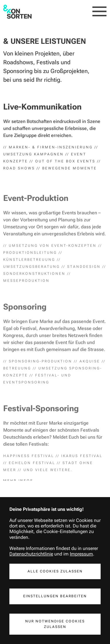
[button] (100, 12)
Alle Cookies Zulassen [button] (55, 571)
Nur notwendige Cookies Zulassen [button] (55, 624)
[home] (17, 12)
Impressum (81, 554)
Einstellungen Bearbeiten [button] (55, 596)
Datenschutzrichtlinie (31, 554)
